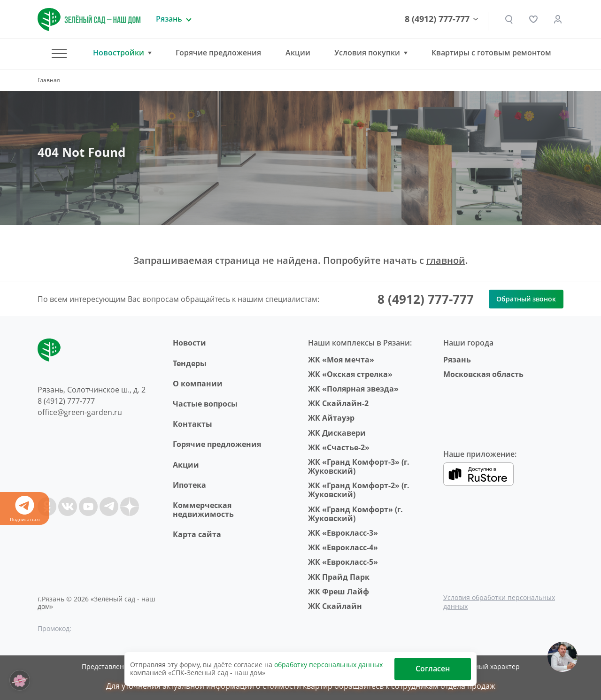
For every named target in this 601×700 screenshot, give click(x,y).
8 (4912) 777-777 (437, 19)
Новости (189, 343)
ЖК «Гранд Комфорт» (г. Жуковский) (355, 514)
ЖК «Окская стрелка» (350, 374)
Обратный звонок (526, 299)
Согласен (433, 669)
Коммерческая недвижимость (203, 510)
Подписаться (25, 509)
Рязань (457, 360)
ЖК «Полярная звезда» (353, 389)
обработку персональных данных (328, 665)
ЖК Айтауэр (331, 418)
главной (446, 260)
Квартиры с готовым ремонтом (491, 53)
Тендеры (190, 363)
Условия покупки (367, 53)
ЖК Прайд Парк (339, 577)
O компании (198, 384)
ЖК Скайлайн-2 (338, 403)
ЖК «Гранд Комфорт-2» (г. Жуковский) (359, 490)
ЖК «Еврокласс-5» (343, 562)
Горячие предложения (218, 53)
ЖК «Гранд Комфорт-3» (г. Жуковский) (359, 466)
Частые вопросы (205, 404)
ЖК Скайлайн (335, 606)
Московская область (483, 374)
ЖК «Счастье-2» (339, 447)
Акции (298, 53)
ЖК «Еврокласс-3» (343, 533)
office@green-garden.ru (80, 412)
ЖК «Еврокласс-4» (343, 547)
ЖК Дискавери (337, 433)
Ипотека (189, 485)
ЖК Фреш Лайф (339, 592)
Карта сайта (197, 534)
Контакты (193, 424)
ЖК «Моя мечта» (341, 360)
